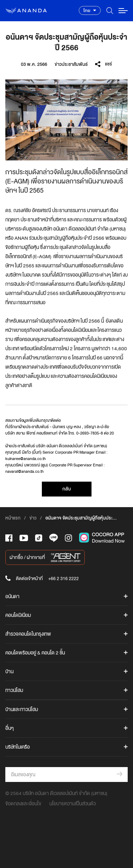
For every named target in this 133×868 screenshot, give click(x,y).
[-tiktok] (39, 538)
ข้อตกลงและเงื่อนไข (23, 804)
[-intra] (68, 538)
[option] (66, 120)
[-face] (9, 538)
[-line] (54, 538)
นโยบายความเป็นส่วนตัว (73, 804)
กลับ (67, 489)
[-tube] (24, 538)
